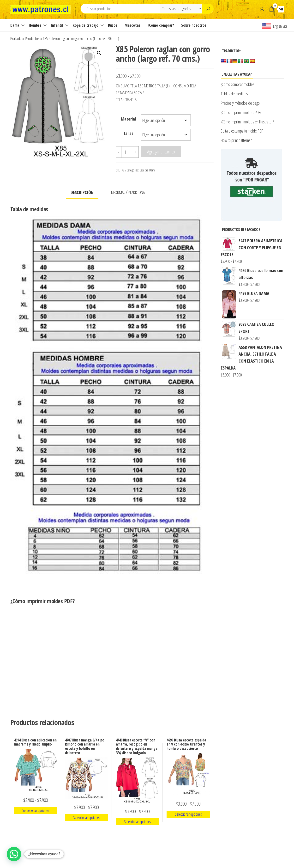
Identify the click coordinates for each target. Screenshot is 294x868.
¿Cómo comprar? (161, 25)
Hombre (35, 25)
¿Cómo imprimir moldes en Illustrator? (247, 122)
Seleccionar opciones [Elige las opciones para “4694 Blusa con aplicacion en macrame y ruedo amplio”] (36, 810)
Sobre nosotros (194, 25)
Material (128, 119)
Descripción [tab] (82, 192)
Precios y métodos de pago (240, 103)
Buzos (113, 25)
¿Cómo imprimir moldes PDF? (242, 112)
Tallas (128, 133)
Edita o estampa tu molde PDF (242, 131)
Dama (15, 25)
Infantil (57, 25)
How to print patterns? (236, 140)
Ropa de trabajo (86, 25)
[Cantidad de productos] (127, 152)
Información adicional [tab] (128, 192)
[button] (99, 53)
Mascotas (132, 25)
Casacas (144, 170)
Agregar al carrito (161, 152)
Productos (32, 38)
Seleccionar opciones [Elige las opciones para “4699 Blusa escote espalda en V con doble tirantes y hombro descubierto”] (188, 814)
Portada (16, 38)
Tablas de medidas (234, 94)
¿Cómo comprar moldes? (238, 84)
